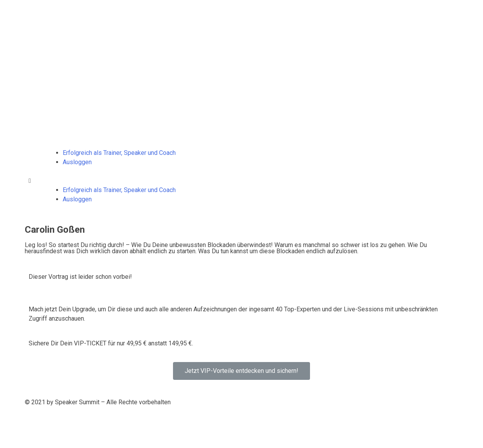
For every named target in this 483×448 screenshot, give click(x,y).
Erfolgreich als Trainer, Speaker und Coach (119, 153)
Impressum (104, 421)
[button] (241, 181)
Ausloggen (77, 162)
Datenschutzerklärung (54, 421)
